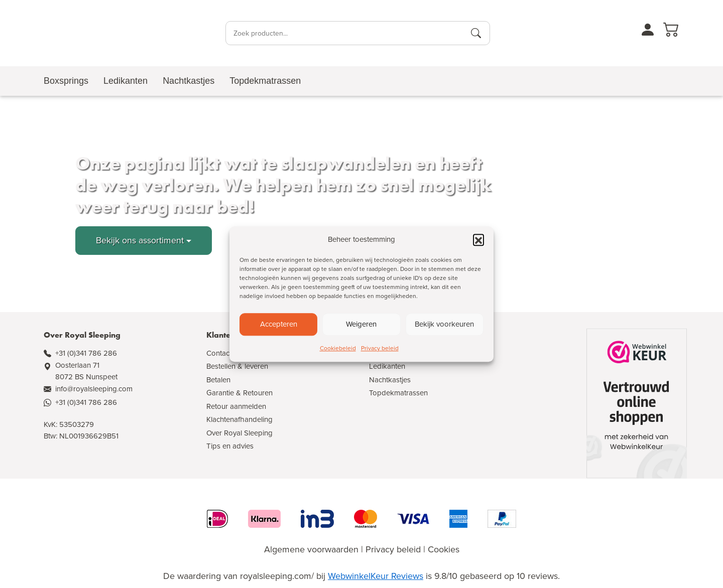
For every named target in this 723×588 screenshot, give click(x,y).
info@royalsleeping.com (94, 389)
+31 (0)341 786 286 (86, 353)
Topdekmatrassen (398, 393)
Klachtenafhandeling (239, 419)
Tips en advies (230, 446)
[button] (478, 240)
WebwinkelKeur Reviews (376, 576)
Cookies (444, 549)
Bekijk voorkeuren (444, 324)
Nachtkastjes (390, 380)
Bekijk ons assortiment (140, 240)
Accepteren (279, 324)
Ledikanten (387, 366)
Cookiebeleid (338, 348)
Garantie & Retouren (239, 393)
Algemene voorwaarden (311, 549)
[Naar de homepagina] (92, 33)
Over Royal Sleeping (239, 433)
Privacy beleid (380, 348)
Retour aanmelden (236, 406)
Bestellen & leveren (237, 366)
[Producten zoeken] (476, 33)
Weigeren (361, 324)
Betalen (218, 380)
